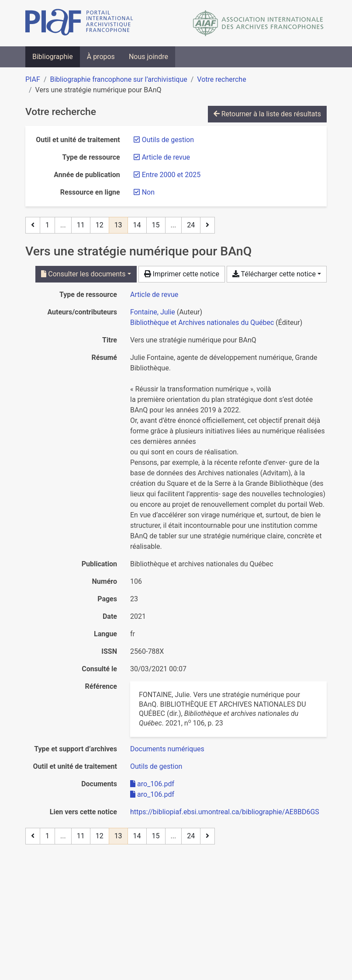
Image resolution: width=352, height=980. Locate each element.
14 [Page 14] (137, 225)
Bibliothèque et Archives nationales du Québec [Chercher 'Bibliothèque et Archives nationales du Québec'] (202, 323)
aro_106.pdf (152, 784)
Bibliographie (53, 57)
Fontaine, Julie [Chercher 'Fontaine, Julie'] (153, 312)
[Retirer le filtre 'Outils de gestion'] (168, 140)
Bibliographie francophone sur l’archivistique (118, 79)
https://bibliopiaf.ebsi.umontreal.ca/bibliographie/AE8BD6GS (225, 812)
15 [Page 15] (156, 225)
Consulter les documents (83, 274)
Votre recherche (221, 79)
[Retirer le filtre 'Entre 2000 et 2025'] (171, 175)
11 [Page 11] (81, 225)
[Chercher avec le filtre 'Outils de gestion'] (156, 766)
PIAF (33, 79)
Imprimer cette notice (182, 274)
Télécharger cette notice (274, 274)
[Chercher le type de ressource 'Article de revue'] (154, 295)
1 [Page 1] (47, 225)
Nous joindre (148, 57)
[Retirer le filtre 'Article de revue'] (166, 157)
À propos (101, 57)
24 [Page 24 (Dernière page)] (191, 225)
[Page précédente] (33, 225)
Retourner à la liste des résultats (267, 114)
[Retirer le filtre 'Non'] (148, 192)
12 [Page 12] (100, 225)
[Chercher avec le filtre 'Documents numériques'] (167, 749)
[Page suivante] (207, 225)
